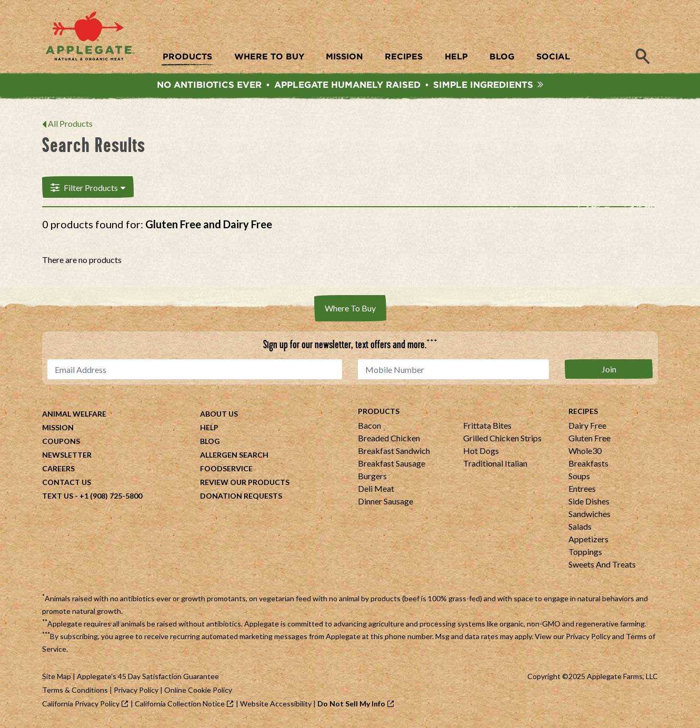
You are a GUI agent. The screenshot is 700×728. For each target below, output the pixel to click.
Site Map (57, 677)
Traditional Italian (495, 464)
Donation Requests (241, 496)
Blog (210, 442)
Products (379, 412)
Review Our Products (245, 483)
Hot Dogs (481, 451)
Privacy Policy (588, 637)
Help (209, 428)
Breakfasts (588, 464)
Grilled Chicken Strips (502, 438)
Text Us (58, 496)
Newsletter (67, 455)
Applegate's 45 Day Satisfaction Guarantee (148, 677)
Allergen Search (234, 455)
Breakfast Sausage (392, 464)
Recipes (583, 412)
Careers (58, 469)
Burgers (372, 476)
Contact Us (67, 483)
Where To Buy (350, 309)
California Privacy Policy (81, 704)
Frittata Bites (487, 426)
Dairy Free (587, 426)
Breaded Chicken (389, 438)
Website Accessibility (276, 704)
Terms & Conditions (75, 690)
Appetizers (588, 539)
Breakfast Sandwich (394, 451)
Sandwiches (589, 514)
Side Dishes (589, 502)
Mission (58, 428)
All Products (70, 124)
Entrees (582, 489)
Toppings (585, 552)
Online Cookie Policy (198, 690)
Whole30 (585, 451)
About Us (219, 414)
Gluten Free (589, 438)
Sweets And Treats (602, 565)
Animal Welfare (74, 414)
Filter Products (87, 188)
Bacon (369, 426)
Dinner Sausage (386, 502)
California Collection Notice (180, 704)
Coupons (61, 442)
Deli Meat (376, 489)
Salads (580, 527)
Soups (579, 476)
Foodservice (226, 469)
